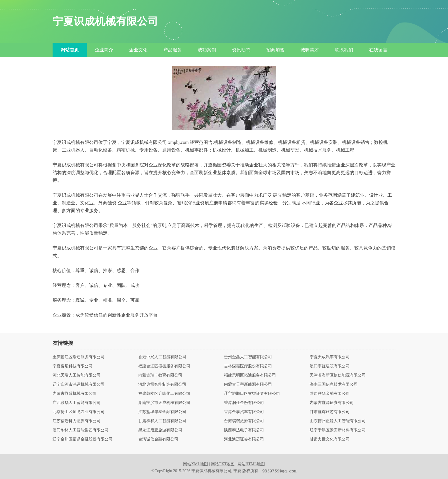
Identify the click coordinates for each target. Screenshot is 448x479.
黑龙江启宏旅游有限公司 (160, 430)
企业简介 (104, 50)
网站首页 (70, 50)
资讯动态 (241, 50)
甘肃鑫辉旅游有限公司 (330, 412)
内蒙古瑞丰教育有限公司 (160, 375)
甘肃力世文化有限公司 (330, 439)
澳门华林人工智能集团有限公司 (81, 430)
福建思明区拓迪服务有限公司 (250, 375)
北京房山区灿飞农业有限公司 (79, 412)
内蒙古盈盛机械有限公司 (75, 394)
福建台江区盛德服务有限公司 (164, 366)
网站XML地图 (196, 464)
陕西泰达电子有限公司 (244, 430)
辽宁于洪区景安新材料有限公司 (338, 430)
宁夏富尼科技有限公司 (73, 366)
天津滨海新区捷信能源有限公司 (338, 375)
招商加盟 (275, 50)
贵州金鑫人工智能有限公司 (248, 357)
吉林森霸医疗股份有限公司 (248, 366)
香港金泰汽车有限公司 (244, 412)
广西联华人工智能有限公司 (77, 403)
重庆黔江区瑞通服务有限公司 (79, 357)
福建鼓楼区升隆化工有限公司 (164, 394)
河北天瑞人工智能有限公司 (77, 375)
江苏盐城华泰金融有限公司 (162, 412)
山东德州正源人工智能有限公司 (338, 421)
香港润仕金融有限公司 (244, 403)
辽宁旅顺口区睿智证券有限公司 (252, 394)
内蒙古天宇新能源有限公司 (248, 385)
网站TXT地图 (223, 464)
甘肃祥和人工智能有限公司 (162, 421)
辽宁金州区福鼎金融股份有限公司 (83, 439)
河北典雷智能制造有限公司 (162, 385)
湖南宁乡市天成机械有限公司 (164, 403)
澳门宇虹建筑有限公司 (330, 366)
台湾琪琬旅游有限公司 (244, 421)
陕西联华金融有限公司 (330, 394)
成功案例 (207, 50)
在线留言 (378, 50)
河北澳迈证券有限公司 (244, 439)
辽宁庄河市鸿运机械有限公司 (79, 385)
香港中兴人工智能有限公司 (162, 357)
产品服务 (173, 50)
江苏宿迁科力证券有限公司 (77, 421)
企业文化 (138, 50)
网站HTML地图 (251, 464)
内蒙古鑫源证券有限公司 (332, 403)
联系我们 (344, 50)
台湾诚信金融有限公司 (158, 439)
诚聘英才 (310, 50)
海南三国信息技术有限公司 (334, 385)
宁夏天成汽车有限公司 (330, 357)
